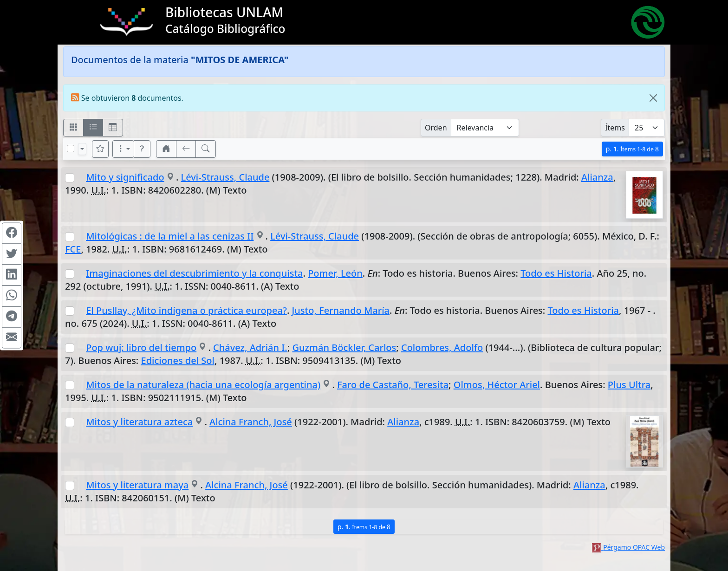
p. (632, 149)
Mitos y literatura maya (137, 485)
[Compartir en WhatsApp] (12, 296)
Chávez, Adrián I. (250, 347)
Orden (436, 128)
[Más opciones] (123, 149)
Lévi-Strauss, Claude (225, 177)
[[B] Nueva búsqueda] (206, 149)
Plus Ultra (629, 385)
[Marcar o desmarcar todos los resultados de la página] (71, 149)
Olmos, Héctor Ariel (497, 385)
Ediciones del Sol (178, 360)
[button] (142, 149)
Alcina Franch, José (251, 422)
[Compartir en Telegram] (12, 317)
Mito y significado (125, 177)
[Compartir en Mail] (12, 338)
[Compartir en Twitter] (12, 254)
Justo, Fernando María (341, 310)
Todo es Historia (556, 273)
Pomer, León (335, 273)
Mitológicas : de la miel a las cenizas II (170, 236)
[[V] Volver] (186, 149)
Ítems (615, 128)
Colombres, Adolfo (442, 347)
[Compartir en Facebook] (12, 234)
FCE (73, 249)
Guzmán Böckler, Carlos (344, 347)
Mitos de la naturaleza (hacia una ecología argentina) (203, 385)
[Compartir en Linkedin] (12, 275)
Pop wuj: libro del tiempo (141, 347)
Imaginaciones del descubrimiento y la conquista (194, 273)
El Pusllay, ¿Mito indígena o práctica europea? (186, 310)
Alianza (597, 177)
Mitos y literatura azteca (139, 422)
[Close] (653, 98)
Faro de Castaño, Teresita (393, 385)
